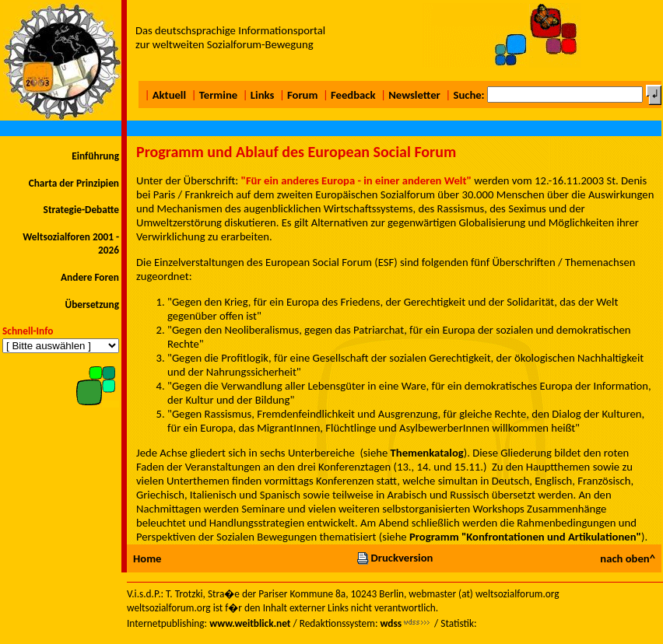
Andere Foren (90, 277)
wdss (391, 623)
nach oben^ (628, 558)
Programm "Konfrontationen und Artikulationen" (525, 537)
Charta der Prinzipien (74, 183)
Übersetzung (92, 304)
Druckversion (395, 558)
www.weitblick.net (250, 623)
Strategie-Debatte (81, 210)
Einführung (95, 156)
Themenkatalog (427, 453)
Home (147, 558)
